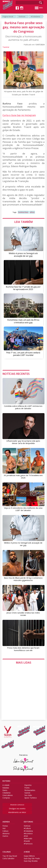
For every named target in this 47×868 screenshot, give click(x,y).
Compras (6, 798)
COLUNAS (7, 852)
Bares (5, 790)
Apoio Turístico (31, 798)
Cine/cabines (8, 795)
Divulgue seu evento (17, 809)
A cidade (6, 785)
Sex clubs (28, 795)
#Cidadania (35, 16)
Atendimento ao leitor (17, 812)
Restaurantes (30, 790)
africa (32, 212)
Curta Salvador (8, 858)
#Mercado (28, 839)
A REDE (27, 852)
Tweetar (6, 47)
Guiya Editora (29, 856)
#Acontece (28, 834)
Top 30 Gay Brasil (10, 856)
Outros (5, 836)
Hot (4, 828)
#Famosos (28, 844)
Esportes (28, 785)
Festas (5, 826)
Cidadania (6, 793)
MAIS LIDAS (24, 662)
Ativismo (6, 834)
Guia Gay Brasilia (31, 861)
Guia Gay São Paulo (32, 858)
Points (27, 788)
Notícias (22, 16)
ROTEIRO (6, 781)
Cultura (5, 831)
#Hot (26, 836)
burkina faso (23, 212)
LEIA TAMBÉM (23, 222)
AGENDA (6, 822)
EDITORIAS (28, 822)
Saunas (27, 793)
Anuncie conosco (17, 805)
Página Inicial (8, 16)
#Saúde (27, 841)
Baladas (6, 788)
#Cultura (27, 828)
